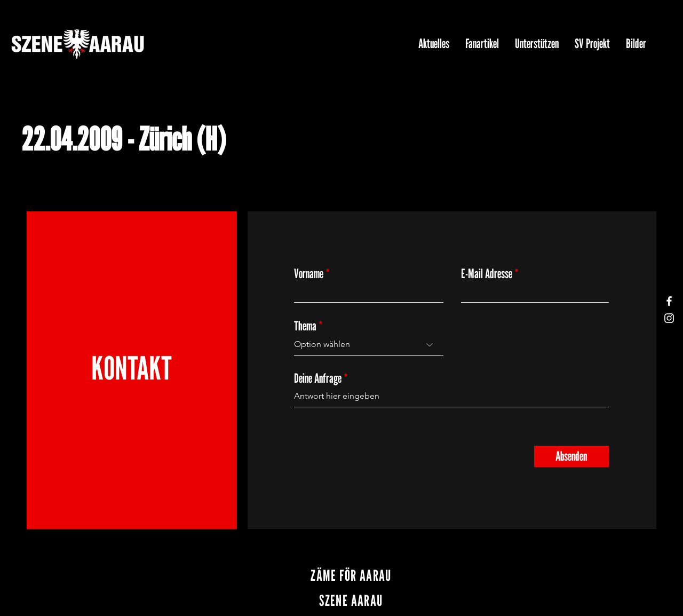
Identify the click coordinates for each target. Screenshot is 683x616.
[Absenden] (571, 456)
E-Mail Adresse (487, 274)
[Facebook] (669, 301)
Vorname (309, 274)
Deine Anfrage (318, 378)
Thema (305, 326)
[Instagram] (669, 318)
